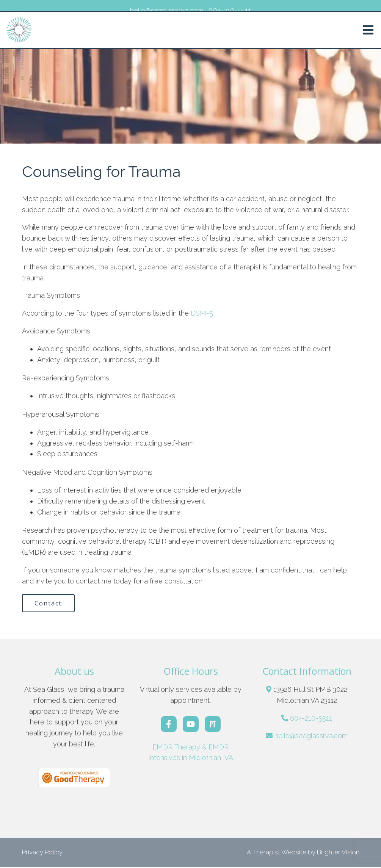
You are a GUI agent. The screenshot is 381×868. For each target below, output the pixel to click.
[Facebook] (169, 725)
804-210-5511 (311, 719)
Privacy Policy (42, 853)
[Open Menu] (368, 30)
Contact (50, 604)
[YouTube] (191, 725)
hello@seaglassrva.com (311, 737)
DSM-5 (201, 313)
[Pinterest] (213, 725)
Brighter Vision (338, 853)
